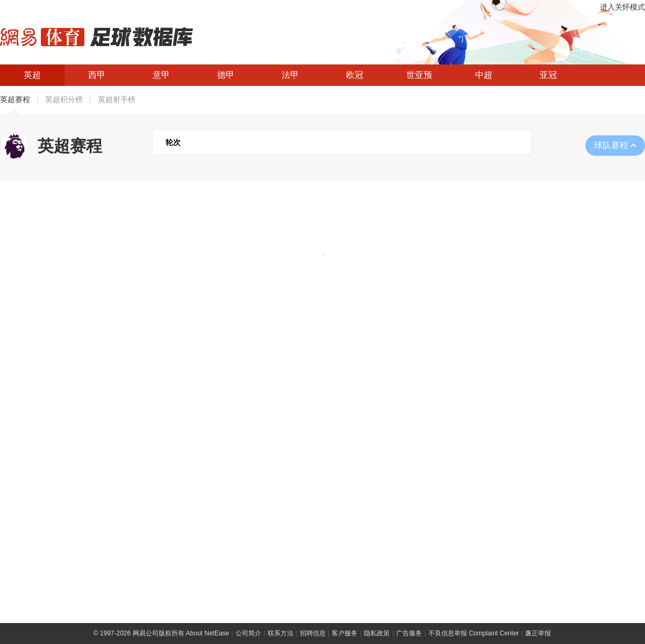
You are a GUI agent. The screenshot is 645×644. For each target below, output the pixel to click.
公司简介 (248, 633)
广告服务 (409, 633)
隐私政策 (377, 633)
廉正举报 (538, 633)
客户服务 (345, 633)
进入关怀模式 (622, 7)
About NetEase (208, 633)
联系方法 (281, 633)
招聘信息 (313, 633)
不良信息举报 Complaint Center (474, 633)
